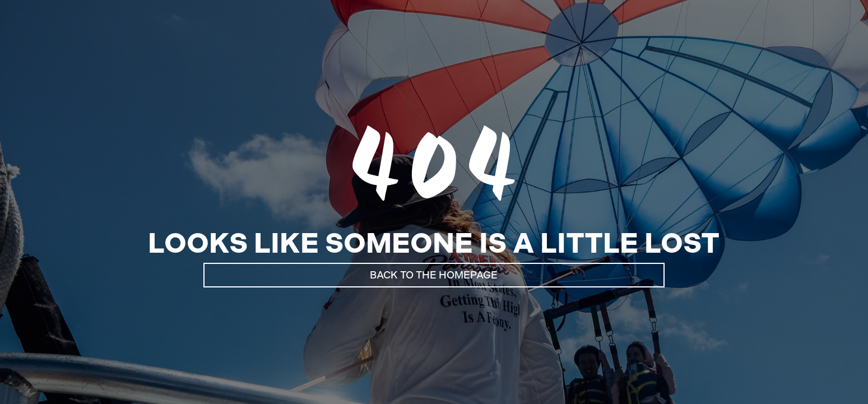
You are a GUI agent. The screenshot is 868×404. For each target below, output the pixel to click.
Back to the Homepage (434, 275)
